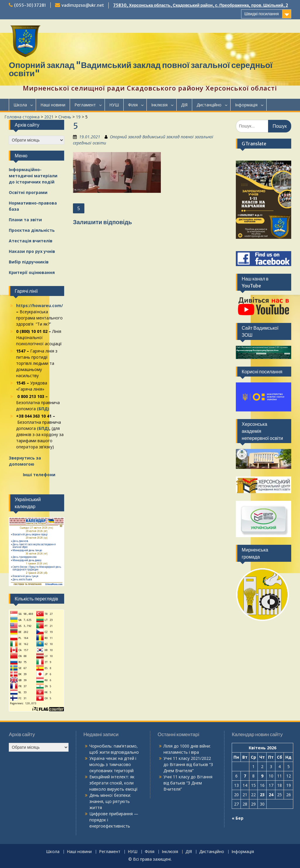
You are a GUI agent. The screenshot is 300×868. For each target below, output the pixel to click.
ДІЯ (184, 105)
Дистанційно (209, 105)
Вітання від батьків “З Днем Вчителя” (188, 783)
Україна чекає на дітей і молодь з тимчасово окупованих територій (113, 764)
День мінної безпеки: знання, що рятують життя (110, 801)
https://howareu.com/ (40, 305)
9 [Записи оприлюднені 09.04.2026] (262, 776)
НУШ (114, 105)
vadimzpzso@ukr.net (83, 5)
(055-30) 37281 (30, 5)
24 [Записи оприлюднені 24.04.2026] (271, 795)
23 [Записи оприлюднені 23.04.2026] (262, 795)
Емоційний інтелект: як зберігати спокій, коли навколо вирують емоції (114, 783)
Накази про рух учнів (32, 251)
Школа (20, 105)
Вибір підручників (29, 262)
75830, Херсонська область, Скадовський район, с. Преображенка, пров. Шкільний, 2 (200, 5)
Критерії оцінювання (32, 272)
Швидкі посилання (262, 14)
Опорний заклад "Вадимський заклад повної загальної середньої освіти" (141, 69)
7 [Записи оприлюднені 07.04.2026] (245, 776)
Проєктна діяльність (32, 230)
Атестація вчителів (31, 241)
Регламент (85, 105)
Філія (133, 105)
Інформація (246, 105)
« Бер (238, 818)
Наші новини (53, 105)
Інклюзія (159, 105)
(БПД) (43, 409)
